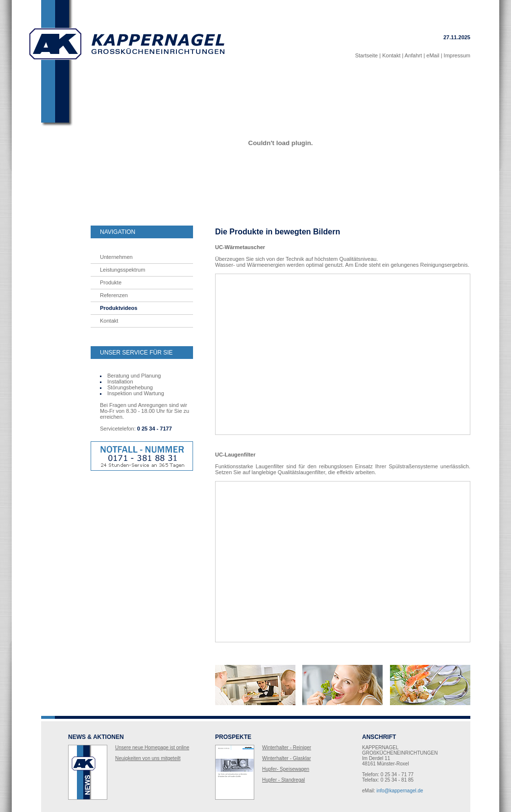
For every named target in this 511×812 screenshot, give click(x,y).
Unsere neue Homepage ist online (152, 748)
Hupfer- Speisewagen (286, 769)
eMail (433, 55)
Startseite (366, 55)
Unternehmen (116, 257)
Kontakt (391, 55)
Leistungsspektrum (122, 270)
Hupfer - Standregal (283, 780)
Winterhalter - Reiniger (287, 748)
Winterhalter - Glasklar (286, 758)
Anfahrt (413, 55)
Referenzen (114, 295)
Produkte (111, 282)
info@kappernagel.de (400, 791)
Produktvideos (119, 308)
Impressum (457, 55)
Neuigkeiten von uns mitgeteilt (148, 758)
